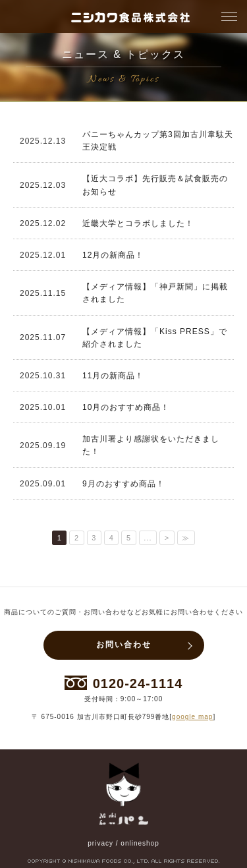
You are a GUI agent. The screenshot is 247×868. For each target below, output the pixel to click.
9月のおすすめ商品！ (123, 484)
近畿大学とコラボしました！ (138, 223)
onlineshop (140, 843)
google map (192, 717)
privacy (100, 843)
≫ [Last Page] (186, 538)
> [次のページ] (167, 538)
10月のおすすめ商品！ (126, 407)
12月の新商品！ (113, 255)
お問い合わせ (124, 645)
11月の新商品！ (113, 376)
